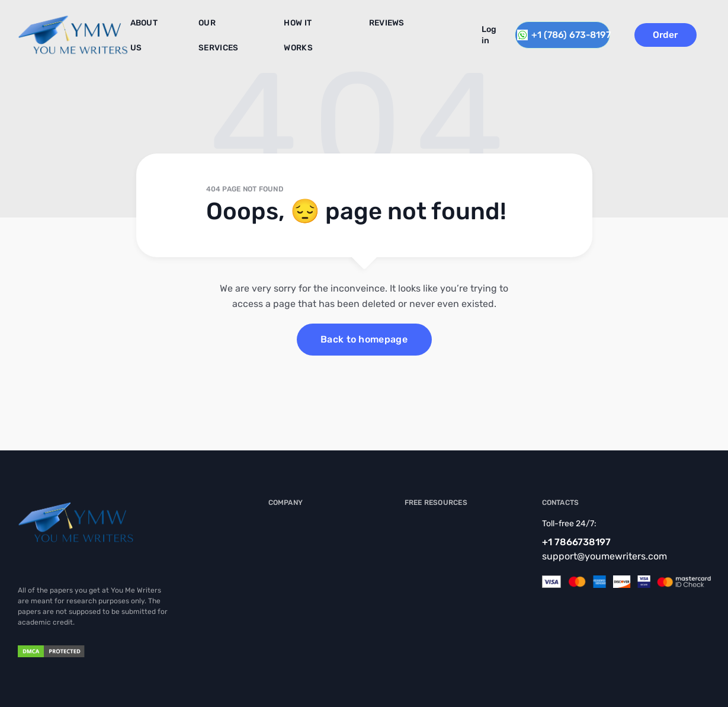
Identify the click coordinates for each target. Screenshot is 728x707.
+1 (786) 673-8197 (567, 33)
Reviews (367, 29)
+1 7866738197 (576, 542)
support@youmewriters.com (604, 556)
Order (682, 33)
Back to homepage (364, 339)
